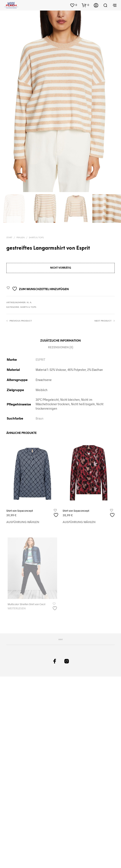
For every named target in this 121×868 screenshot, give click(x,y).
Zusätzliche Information (60, 341)
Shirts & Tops (36, 238)
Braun (40, 418)
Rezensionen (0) (61, 348)
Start (9, 238)
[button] (73, 5)
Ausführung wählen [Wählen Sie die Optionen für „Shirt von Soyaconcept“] (23, 522)
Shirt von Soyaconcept (20, 511)
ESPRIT (40, 360)
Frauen (21, 238)
